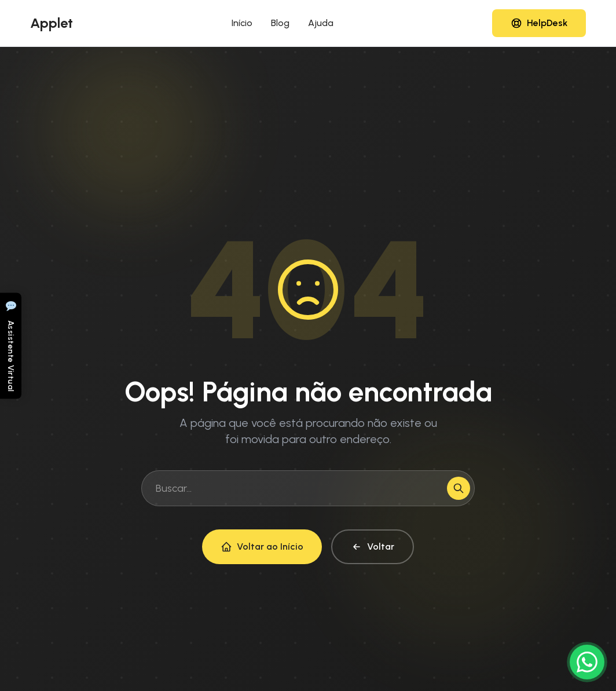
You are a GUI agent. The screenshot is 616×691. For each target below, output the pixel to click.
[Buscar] (459, 488)
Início (242, 23)
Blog (280, 23)
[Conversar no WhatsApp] (587, 662)
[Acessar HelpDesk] (539, 23)
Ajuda (321, 23)
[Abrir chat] (11, 346)
